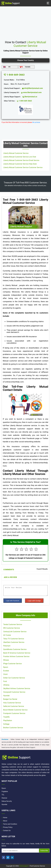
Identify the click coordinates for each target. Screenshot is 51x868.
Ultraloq (6, 685)
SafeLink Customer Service (14, 706)
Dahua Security (7, 801)
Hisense (4, 798)
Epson (6, 667)
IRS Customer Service (12, 628)
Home (4, 818)
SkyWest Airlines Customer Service (17, 688)
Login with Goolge (34, 601)
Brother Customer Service (13, 728)
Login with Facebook (13, 601)
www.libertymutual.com (31, 92)
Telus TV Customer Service (14, 639)
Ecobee (6, 671)
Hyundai (6, 696)
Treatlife (6, 717)
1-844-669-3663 (14, 75)
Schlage (6, 724)
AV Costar (7, 635)
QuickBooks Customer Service (15, 649)
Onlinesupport (24, 866)
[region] (25, 23)
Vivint (5, 674)
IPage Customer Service (12, 664)
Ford (5, 681)
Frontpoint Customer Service (14, 713)
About (4, 821)
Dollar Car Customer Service (14, 678)
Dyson (4, 788)
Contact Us (6, 830)
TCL (3, 795)
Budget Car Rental (10, 699)
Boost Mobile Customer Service (15, 710)
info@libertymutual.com (32, 88)
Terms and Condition (9, 824)
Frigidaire (5, 791)
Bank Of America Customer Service (17, 653)
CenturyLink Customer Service (15, 632)
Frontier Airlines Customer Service (16, 656)
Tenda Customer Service (13, 624)
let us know (36, 122)
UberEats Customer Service (14, 642)
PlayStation (8, 720)
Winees (6, 660)
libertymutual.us (30, 97)
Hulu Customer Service (12, 703)
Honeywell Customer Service (14, 692)
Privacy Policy (7, 827)
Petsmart (7, 646)
